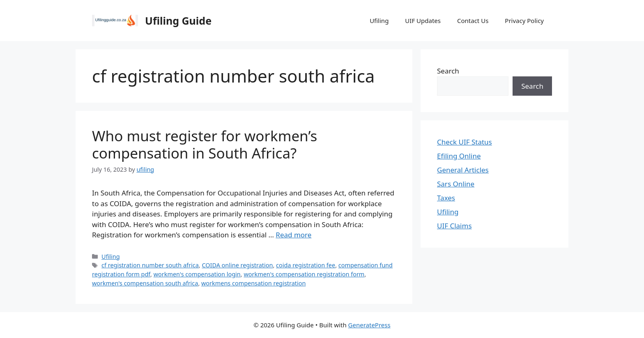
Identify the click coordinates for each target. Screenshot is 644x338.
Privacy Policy (524, 21)
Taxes (446, 198)
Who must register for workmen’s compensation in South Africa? (205, 144)
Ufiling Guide (178, 21)
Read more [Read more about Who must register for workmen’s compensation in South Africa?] (293, 235)
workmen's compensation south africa (145, 283)
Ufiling (379, 21)
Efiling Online (459, 156)
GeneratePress (369, 325)
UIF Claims (454, 226)
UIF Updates (423, 21)
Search (448, 71)
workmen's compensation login (197, 274)
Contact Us (473, 21)
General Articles (463, 170)
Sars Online (456, 184)
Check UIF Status (465, 142)
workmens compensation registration (253, 283)
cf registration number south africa (150, 265)
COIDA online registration (237, 265)
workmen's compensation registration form (304, 274)
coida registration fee (306, 265)
